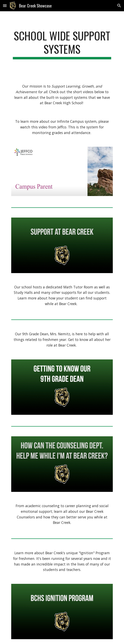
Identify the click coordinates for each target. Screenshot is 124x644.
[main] (62, 44)
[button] (5, 6)
